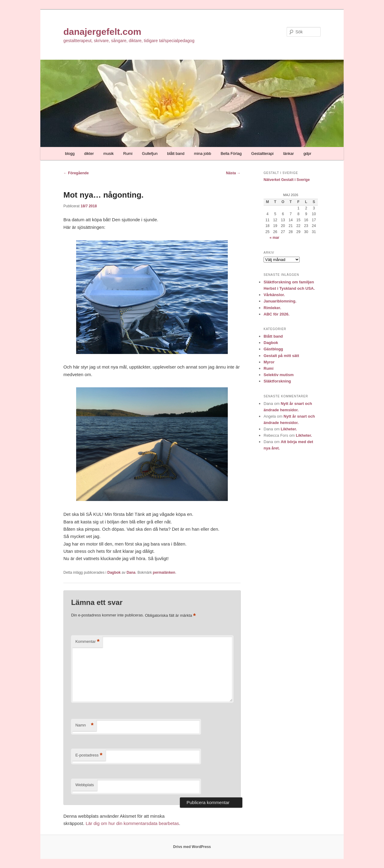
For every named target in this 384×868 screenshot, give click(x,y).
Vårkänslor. (274, 295)
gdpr (307, 154)
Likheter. (289, 429)
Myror (269, 362)
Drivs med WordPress (192, 847)
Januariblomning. (280, 301)
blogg (70, 154)
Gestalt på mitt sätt (281, 356)
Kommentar (87, 642)
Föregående (76, 173)
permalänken (164, 573)
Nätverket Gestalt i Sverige (287, 180)
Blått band (273, 336)
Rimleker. (272, 308)
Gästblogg (273, 349)
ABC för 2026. (276, 314)
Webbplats (84, 785)
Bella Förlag (231, 154)
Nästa (233, 173)
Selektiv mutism (279, 375)
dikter (89, 154)
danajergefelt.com (102, 32)
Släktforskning (277, 381)
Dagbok (114, 573)
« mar (275, 238)
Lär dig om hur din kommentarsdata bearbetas (132, 823)
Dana (131, 573)
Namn (84, 725)
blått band (176, 154)
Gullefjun (150, 154)
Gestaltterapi (262, 154)
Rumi (128, 154)
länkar (288, 154)
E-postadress (89, 755)
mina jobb (203, 154)
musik (109, 154)
